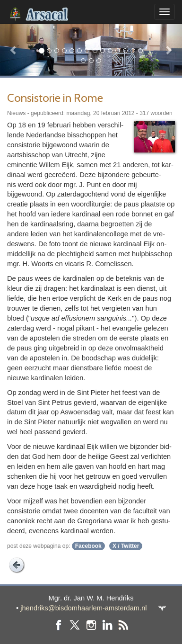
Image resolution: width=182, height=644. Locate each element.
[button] (14, 50)
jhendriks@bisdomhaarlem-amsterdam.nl (83, 608)
